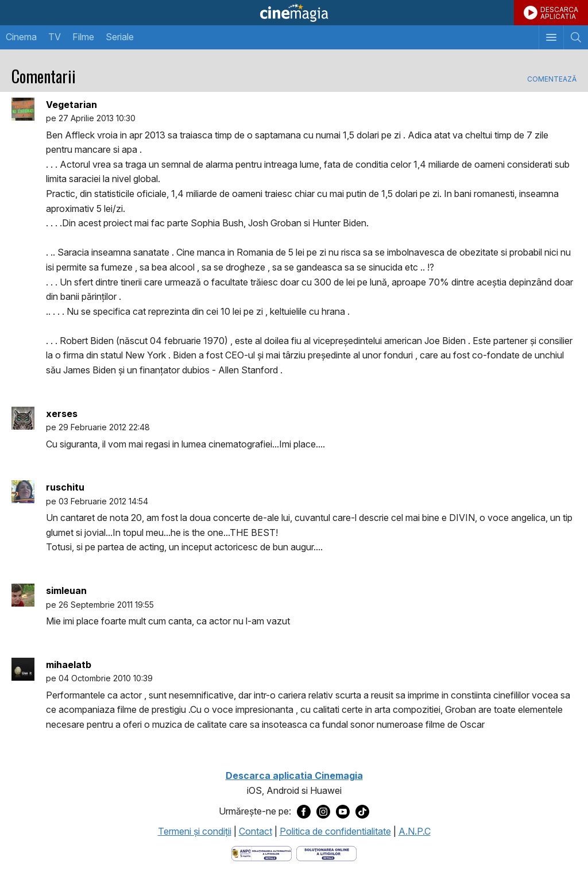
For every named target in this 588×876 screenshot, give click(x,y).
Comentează (552, 79)
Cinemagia (294, 13)
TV (55, 37)
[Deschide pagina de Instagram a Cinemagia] (323, 812)
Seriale (120, 37)
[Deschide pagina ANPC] (262, 852)
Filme (83, 37)
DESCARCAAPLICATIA (559, 13)
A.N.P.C (415, 831)
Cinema (21, 37)
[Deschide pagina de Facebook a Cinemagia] (304, 812)
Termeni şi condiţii (195, 831)
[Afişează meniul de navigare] (551, 37)
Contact (256, 831)
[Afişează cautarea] (576, 37)
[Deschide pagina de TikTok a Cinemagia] (362, 812)
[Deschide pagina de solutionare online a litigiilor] (326, 852)
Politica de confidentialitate (335, 831)
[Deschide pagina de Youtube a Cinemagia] (343, 812)
